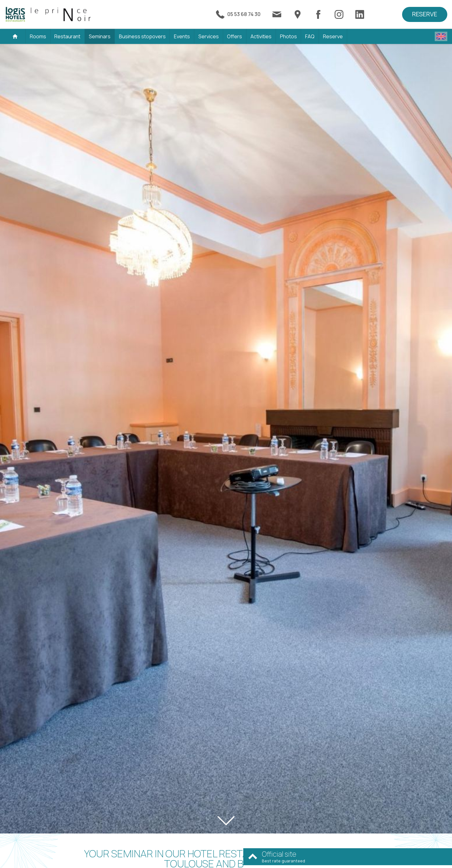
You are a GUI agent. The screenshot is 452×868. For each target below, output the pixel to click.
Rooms (38, 36)
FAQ (310, 36)
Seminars (100, 36)
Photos (288, 36)
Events (182, 36)
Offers (234, 36)
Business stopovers (142, 36)
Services (209, 36)
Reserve (425, 14)
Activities (261, 36)
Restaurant (67, 36)
